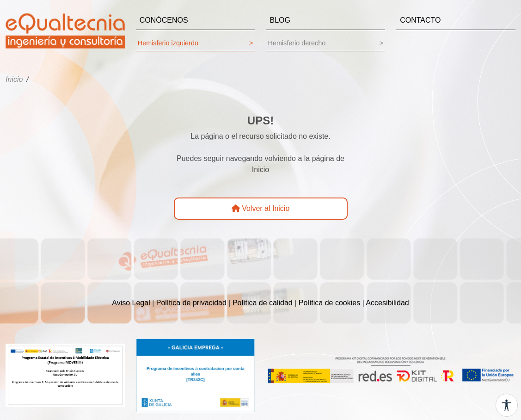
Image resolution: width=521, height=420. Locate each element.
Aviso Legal (131, 303)
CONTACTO (420, 20)
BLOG (280, 20)
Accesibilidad (387, 303)
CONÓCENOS (164, 20)
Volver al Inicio (261, 208)
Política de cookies (329, 303)
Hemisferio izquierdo (196, 43)
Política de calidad (263, 303)
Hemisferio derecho (325, 43)
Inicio (14, 79)
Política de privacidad (191, 303)
